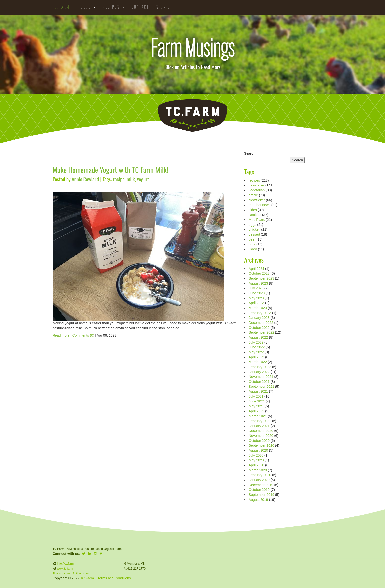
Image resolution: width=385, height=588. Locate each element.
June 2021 (257, 401)
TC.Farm (61, 7)
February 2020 (260, 475)
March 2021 (258, 416)
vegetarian (257, 190)
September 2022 (261, 332)
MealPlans (257, 220)
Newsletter (257, 200)
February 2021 (260, 421)
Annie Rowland (85, 179)
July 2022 (256, 342)
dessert (254, 234)
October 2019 (259, 490)
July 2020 (256, 455)
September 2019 (261, 495)
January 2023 (259, 318)
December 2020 (261, 431)
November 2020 (261, 436)
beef (252, 239)
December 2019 (261, 485)
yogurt (143, 179)
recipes (254, 180)
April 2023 (256, 303)
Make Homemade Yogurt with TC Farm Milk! (110, 170)
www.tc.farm (65, 569)
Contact (140, 7)
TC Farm (87, 578)
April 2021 (256, 411)
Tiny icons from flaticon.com (71, 574)
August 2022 (258, 337)
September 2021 (261, 387)
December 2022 (261, 323)
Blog (88, 7)
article (253, 195)
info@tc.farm (65, 564)
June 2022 (257, 347)
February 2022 (260, 367)
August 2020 (258, 450)
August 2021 (258, 391)
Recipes (113, 7)
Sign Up (165, 7)
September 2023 (261, 278)
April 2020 (256, 465)
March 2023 (258, 308)
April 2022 (256, 357)
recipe (119, 179)
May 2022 (256, 352)
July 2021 (256, 396)
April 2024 (256, 269)
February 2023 (260, 313)
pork (252, 244)
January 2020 (259, 480)
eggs (252, 225)
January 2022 (259, 372)
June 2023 (257, 293)
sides (253, 210)
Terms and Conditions (114, 578)
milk (131, 179)
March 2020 (258, 470)
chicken (254, 229)
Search (250, 153)
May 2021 (256, 406)
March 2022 (258, 362)
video (253, 249)
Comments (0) (83, 335)
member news (260, 205)
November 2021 (261, 377)
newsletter (257, 185)
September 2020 (261, 445)
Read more (61, 335)
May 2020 (256, 460)
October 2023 (259, 273)
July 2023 (256, 288)
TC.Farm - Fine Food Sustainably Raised (192, 115)
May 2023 (256, 298)
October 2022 (259, 328)
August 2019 (258, 500)
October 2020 (259, 441)
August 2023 (258, 283)
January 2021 (259, 426)
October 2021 (259, 382)
